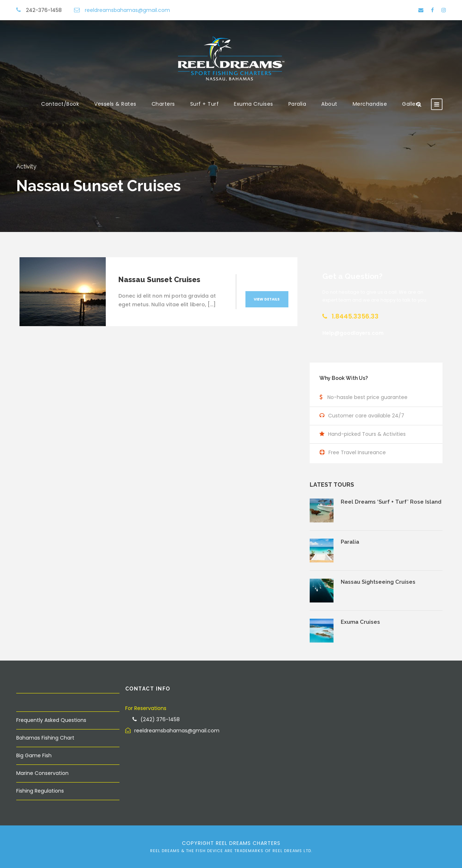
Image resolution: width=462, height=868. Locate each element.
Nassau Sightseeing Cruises (378, 582)
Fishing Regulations (40, 791)
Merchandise (370, 104)
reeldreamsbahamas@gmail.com (127, 10)
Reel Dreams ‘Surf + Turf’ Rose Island (391, 502)
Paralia (297, 104)
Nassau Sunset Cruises (159, 280)
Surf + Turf (205, 104)
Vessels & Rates (115, 104)
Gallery (411, 104)
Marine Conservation (42, 773)
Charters (163, 104)
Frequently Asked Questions (51, 720)
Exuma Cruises (254, 104)
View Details (267, 299)
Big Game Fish (34, 755)
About (329, 104)
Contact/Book (60, 104)
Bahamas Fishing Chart (45, 738)
